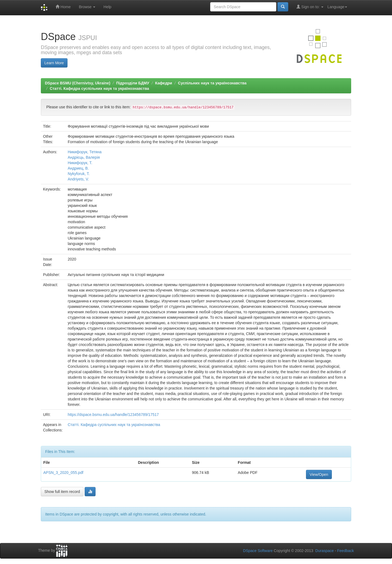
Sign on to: (310, 7)
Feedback (346, 551)
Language (337, 7)
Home (63, 7)
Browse (87, 7)
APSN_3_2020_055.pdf (63, 473)
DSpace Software (258, 551)
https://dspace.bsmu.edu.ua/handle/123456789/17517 (113, 415)
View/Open (319, 474)
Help (107, 7)
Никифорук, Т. (80, 163)
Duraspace (324, 551)
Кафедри (164, 83)
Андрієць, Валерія (84, 157)
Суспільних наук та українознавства (212, 83)
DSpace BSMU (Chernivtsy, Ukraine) (78, 83)
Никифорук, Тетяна (85, 152)
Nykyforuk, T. (79, 174)
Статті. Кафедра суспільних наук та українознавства (99, 88)
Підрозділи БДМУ (133, 83)
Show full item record (62, 492)
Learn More (54, 63)
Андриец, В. (78, 168)
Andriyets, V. (78, 179)
